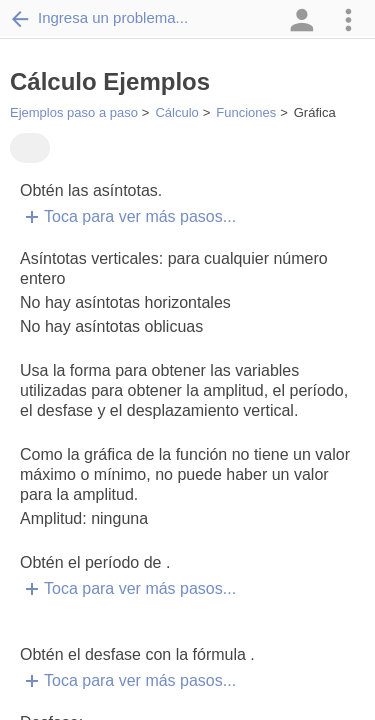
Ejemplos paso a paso (74, 112)
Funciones (246, 112)
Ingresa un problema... (99, 18)
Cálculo (176, 112)
